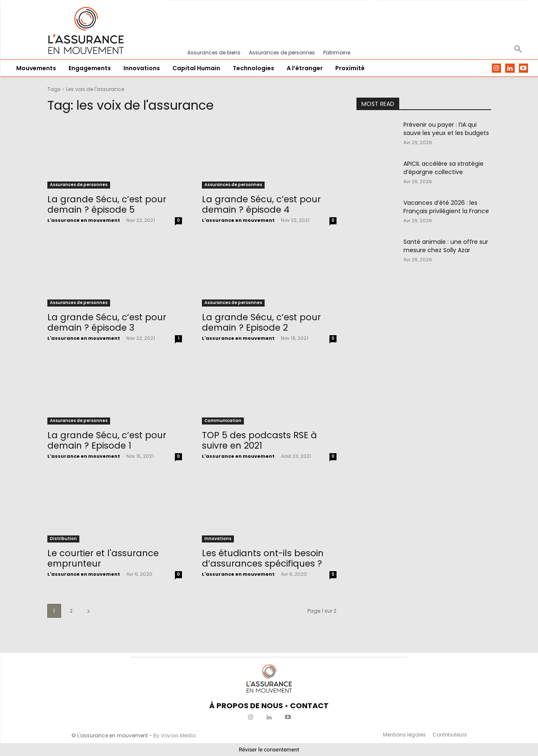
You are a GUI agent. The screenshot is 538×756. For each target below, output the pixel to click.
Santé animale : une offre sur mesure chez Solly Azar (446, 246)
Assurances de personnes (79, 185)
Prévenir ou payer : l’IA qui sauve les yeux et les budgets (446, 129)
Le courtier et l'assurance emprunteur (103, 558)
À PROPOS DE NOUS (246, 706)
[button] (518, 49)
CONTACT (309, 706)
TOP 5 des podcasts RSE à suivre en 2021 (259, 440)
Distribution (63, 539)
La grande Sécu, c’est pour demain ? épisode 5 (107, 204)
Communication (223, 421)
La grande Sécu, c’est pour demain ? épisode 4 (261, 204)
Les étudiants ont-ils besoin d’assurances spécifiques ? (263, 558)
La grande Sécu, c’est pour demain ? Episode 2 (261, 322)
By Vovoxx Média (174, 735)
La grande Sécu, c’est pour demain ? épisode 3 (107, 322)
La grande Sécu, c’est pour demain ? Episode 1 (107, 440)
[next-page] (88, 611)
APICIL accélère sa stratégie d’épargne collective (443, 168)
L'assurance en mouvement (84, 220)
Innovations (218, 539)
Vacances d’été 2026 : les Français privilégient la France (446, 207)
